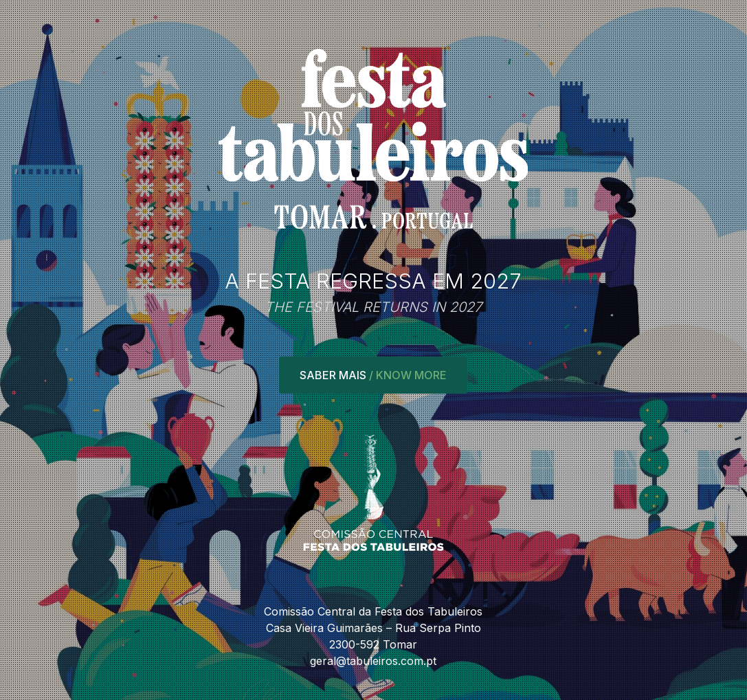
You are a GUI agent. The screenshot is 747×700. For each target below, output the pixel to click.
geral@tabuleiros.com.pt (373, 661)
